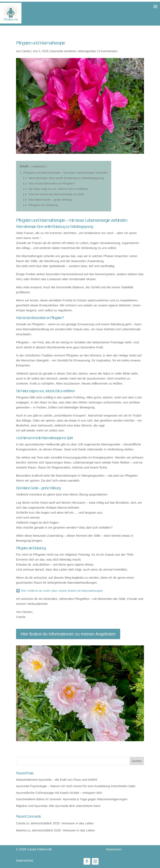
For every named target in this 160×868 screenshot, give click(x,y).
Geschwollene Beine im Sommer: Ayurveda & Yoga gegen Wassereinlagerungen (72, 799)
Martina (21, 830)
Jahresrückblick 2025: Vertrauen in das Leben (62, 823)
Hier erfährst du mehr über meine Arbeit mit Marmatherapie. (62, 591)
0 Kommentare (108, 51)
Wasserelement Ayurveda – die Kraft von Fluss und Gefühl (57, 780)
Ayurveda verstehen (64, 51)
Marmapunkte (87, 51)
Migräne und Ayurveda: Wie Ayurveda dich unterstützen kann (58, 806)
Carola (26, 51)
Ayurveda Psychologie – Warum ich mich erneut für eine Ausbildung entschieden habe (76, 786)
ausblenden (39, 166)
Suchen (137, 761)
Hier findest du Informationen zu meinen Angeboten (68, 634)
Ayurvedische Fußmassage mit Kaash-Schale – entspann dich (59, 793)
